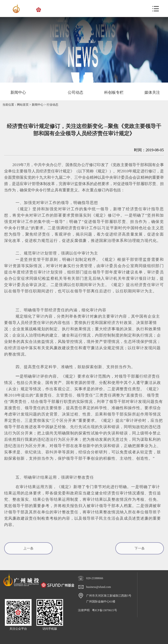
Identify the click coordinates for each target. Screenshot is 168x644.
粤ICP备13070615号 (105, 610)
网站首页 (23, 105)
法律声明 (84, 610)
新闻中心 (38, 105)
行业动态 (52, 105)
